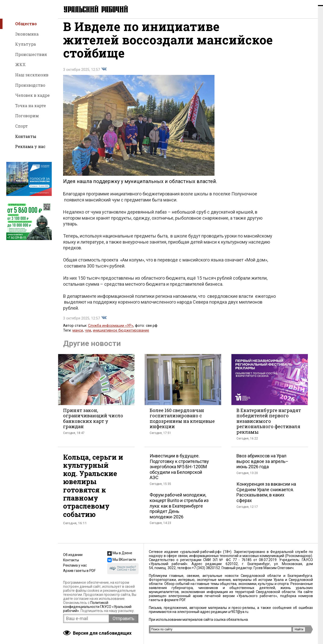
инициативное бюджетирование (121, 335)
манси (78, 335)
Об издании (73, 555)
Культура (25, 44)
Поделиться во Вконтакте (104, 74)
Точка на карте (31, 106)
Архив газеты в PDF (79, 571)
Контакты (26, 136)
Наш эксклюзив (32, 75)
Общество (26, 24)
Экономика (27, 34)
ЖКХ (20, 64)
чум (88, 335)
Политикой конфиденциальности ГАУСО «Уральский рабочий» (97, 607)
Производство (30, 85)
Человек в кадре (32, 95)
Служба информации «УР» (111, 331)
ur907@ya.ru (238, 612)
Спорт (21, 126)
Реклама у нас (30, 146)
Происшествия (31, 54)
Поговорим (27, 116)
